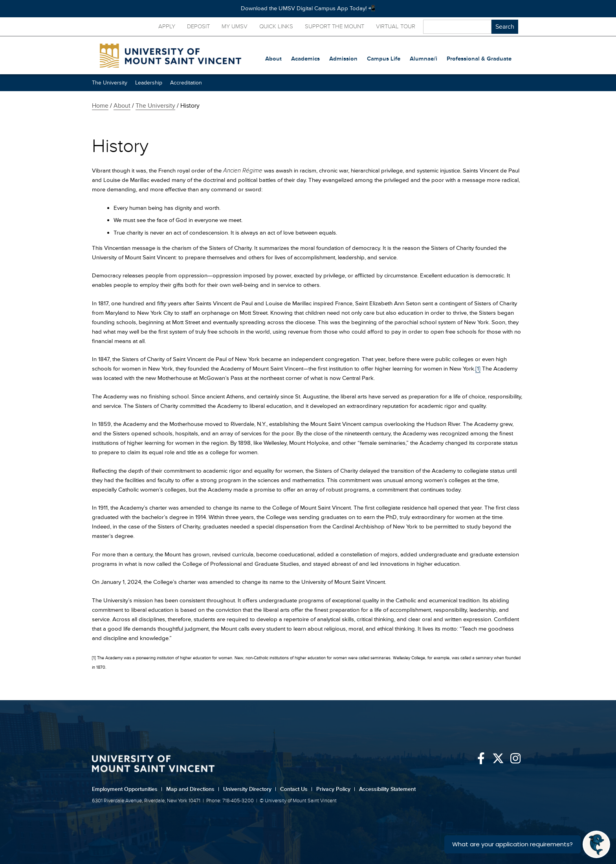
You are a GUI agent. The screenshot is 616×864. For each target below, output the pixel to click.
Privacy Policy (336, 789)
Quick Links (276, 27)
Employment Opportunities (127, 789)
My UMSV (235, 27)
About (122, 106)
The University (110, 83)
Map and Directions (193, 789)
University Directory (250, 789)
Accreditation (186, 83)
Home (100, 106)
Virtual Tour (396, 27)
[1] (478, 369)
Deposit (198, 27)
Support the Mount (335, 27)
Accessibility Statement (387, 789)
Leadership (149, 83)
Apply (167, 27)
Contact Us (296, 789)
